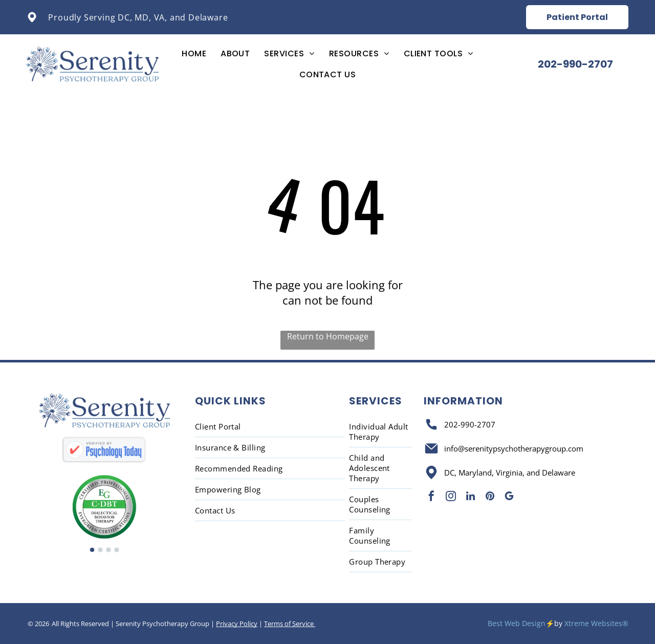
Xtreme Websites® (596, 623)
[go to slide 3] (108, 550)
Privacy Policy (237, 624)
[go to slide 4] (117, 550)
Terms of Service (290, 624)
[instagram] (451, 497)
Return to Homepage (328, 336)
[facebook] (431, 497)
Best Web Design (517, 623)
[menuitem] (194, 53)
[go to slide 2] (100, 550)
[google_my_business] (509, 497)
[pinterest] (490, 497)
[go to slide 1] (92, 550)
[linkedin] (470, 497)
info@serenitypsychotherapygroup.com (514, 448)
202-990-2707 (470, 424)
